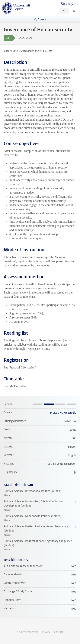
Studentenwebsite (28, 632)
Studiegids (69, 4)
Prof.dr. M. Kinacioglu (63, 413)
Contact (59, 632)
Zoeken (42, 19)
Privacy (46, 632)
